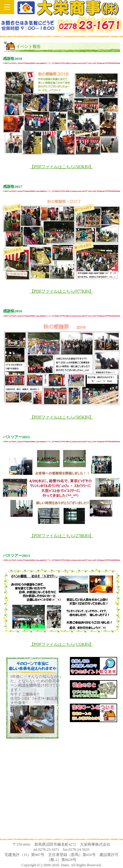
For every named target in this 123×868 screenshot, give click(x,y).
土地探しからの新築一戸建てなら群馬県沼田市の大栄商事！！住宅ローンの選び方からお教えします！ (68, 8)
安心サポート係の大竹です (62, 790)
